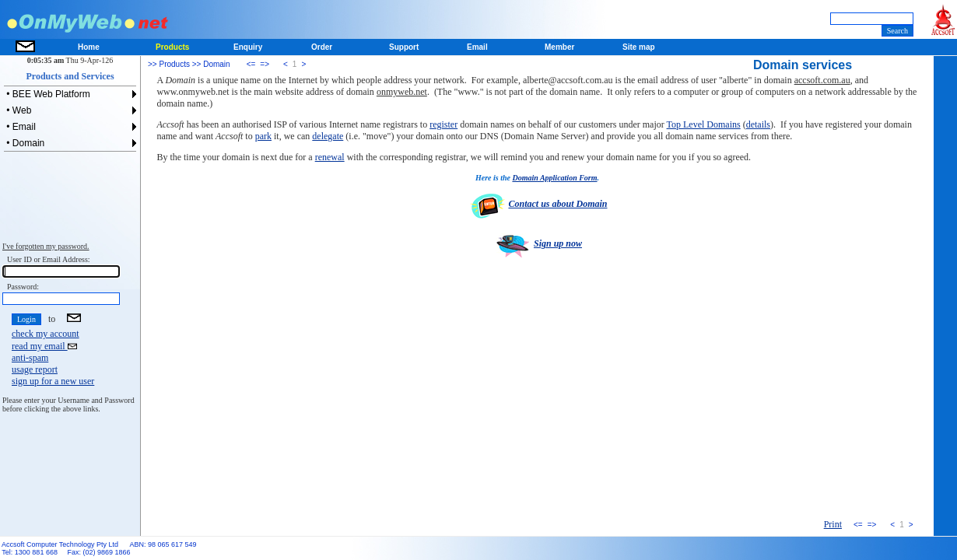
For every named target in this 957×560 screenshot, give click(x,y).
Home (89, 47)
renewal (330, 157)
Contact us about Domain (537, 204)
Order (322, 47)
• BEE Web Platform (47, 94)
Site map (639, 47)
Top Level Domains (704, 124)
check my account (46, 334)
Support (404, 47)
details (758, 124)
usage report (35, 369)
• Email (20, 127)
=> (265, 64)
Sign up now (537, 243)
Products (172, 47)
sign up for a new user (53, 381)
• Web (18, 110)
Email (477, 47)
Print (833, 524)
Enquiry (248, 47)
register (443, 124)
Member (559, 47)
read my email (44, 346)
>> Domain (210, 64)
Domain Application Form (554, 178)
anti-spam (30, 358)
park (263, 136)
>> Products (169, 64)
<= (251, 64)
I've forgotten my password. (46, 246)
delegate (328, 136)
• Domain (24, 143)
